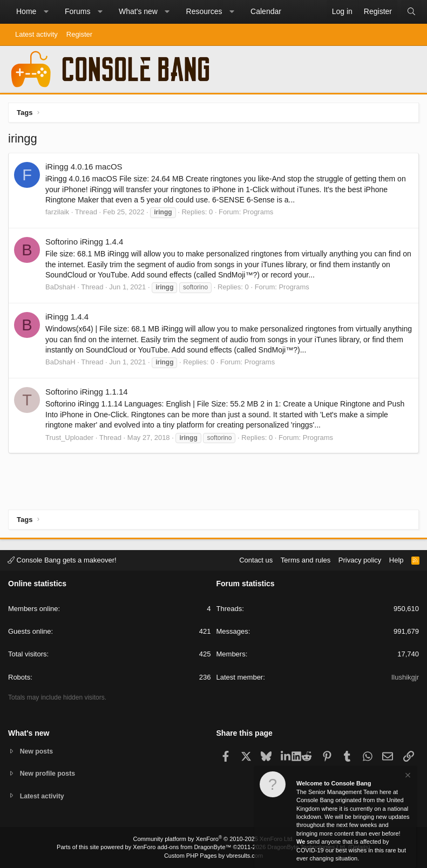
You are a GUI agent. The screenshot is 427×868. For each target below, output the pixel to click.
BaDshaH (60, 287)
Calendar (266, 11)
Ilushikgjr (405, 676)
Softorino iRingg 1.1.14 (87, 392)
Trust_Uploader (69, 438)
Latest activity (36, 34)
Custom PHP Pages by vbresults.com (213, 856)
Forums (77, 11)
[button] (46, 12)
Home (26, 11)
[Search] (411, 12)
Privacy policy (360, 559)
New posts (38, 750)
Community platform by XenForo (214, 839)
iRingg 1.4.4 (67, 317)
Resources (204, 11)
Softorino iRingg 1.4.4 (84, 242)
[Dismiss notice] (407, 777)
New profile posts (49, 773)
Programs (258, 212)
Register (79, 34)
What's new (138, 11)
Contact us (256, 559)
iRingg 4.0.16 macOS (84, 167)
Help (396, 559)
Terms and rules (306, 559)
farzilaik (57, 212)
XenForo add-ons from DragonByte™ (182, 847)
